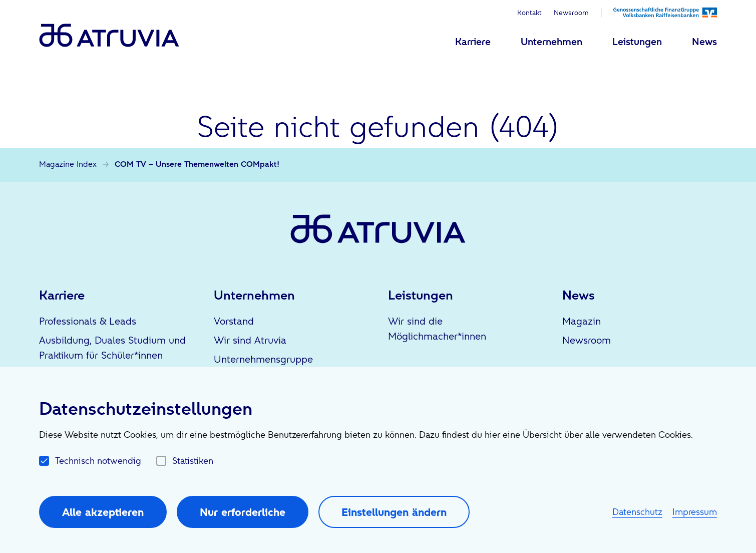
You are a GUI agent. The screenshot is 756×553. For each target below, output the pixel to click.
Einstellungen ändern (394, 512)
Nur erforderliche (243, 512)
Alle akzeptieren (103, 512)
